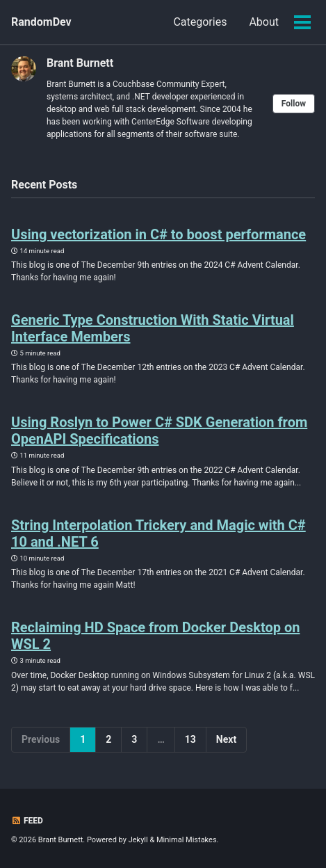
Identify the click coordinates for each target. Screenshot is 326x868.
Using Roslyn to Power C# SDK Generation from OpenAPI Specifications (159, 431)
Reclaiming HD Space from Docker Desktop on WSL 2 (155, 636)
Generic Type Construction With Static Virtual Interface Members (153, 328)
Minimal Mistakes (187, 840)
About (264, 22)
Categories (200, 22)
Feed (27, 821)
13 (190, 739)
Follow (294, 104)
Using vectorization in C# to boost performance (158, 234)
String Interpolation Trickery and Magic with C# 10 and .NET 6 (158, 533)
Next (226, 739)
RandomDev (41, 22)
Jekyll (138, 840)
